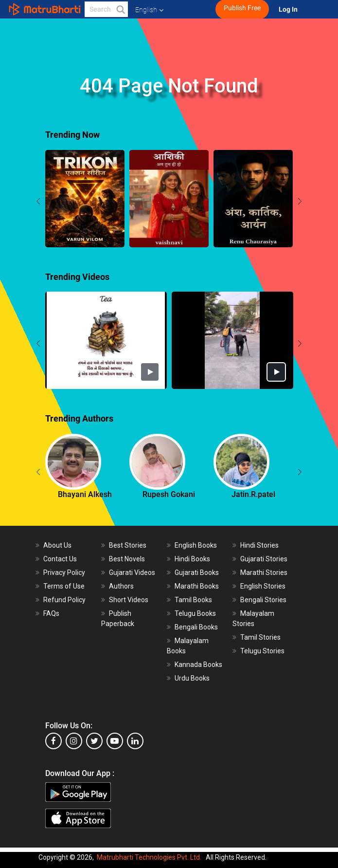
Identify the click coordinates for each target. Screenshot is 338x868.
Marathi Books (197, 586)
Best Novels (127, 559)
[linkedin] (135, 741)
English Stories (263, 586)
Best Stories (128, 545)
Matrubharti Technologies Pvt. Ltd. (149, 857)
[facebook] (53, 741)
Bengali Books (196, 627)
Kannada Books (198, 665)
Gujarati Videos (132, 573)
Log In (289, 9)
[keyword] (106, 9)
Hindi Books (192, 559)
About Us (57, 545)
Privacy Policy (64, 573)
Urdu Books (192, 678)
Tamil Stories (260, 637)
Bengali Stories (263, 600)
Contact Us (60, 559)
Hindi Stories (259, 545)
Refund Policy (64, 600)
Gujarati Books (197, 573)
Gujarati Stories (264, 559)
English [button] (149, 10)
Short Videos (129, 600)
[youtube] (115, 741)
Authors (121, 586)
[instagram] (74, 741)
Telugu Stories (262, 651)
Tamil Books (193, 600)
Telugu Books (195, 613)
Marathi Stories (264, 573)
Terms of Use (64, 586)
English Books (196, 545)
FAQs (51, 613)
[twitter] (94, 741)
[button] (120, 9)
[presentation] (38, 203)
